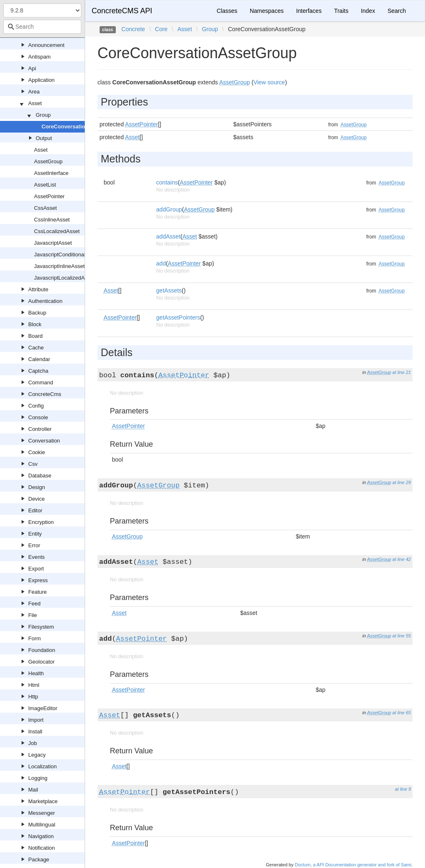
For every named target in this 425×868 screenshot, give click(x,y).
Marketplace (43, 801)
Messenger (42, 813)
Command (41, 382)
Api (32, 68)
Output (44, 138)
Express (38, 580)
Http (33, 697)
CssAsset (45, 208)
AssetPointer (49, 196)
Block (35, 324)
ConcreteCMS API (122, 11)
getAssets (169, 290)
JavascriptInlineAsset (59, 266)
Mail (33, 790)
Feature (38, 592)
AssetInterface (51, 173)
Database (40, 476)
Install (35, 732)
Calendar (39, 359)
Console (38, 417)
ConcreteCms (45, 394)
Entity (35, 534)
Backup (37, 313)
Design (37, 487)
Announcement (46, 45)
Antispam (39, 57)
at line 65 (402, 713)
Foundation (42, 650)
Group (43, 115)
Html (34, 685)
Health (36, 673)
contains (167, 182)
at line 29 (402, 482)
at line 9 (403, 789)
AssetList (45, 185)
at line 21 (402, 372)
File (33, 615)
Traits (341, 11)
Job (33, 743)
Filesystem (41, 627)
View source (269, 82)
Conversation (44, 441)
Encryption (41, 522)
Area (34, 92)
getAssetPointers (178, 317)
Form (34, 638)
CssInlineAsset (52, 220)
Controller (40, 429)
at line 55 (402, 636)
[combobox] (42, 27)
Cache (36, 348)
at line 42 (402, 559)
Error (34, 545)
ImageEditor (43, 708)
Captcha (38, 371)
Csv (33, 464)
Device (37, 499)
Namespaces (267, 11)
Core (161, 29)
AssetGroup (48, 161)
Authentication (45, 301)
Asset (35, 103)
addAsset (168, 236)
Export (36, 569)
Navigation (41, 836)
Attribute (38, 289)
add (161, 263)
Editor (35, 510)
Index (368, 11)
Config (36, 406)
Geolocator (42, 662)
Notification (42, 848)
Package (39, 859)
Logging (38, 778)
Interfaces (309, 11)
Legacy (37, 755)
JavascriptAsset (53, 243)
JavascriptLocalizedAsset (64, 278)
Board (35, 336)
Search (397, 11)
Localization (43, 766)
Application (42, 80)
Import (36, 720)
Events (37, 557)
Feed (34, 604)
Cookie (37, 452)
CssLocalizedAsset (57, 231)
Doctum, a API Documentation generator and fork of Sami (353, 865)
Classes (227, 11)
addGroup (169, 209)
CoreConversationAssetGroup (80, 127)
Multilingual (42, 825)
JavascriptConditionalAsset (66, 254)
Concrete (133, 29)
